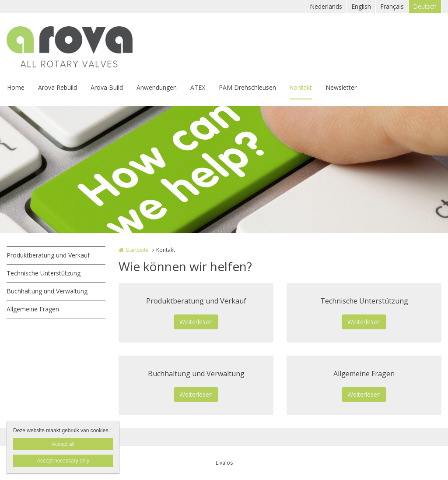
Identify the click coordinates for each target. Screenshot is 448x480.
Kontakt (301, 87)
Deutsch (425, 6)
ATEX (198, 87)
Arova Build (107, 87)
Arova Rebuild (58, 87)
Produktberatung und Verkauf (48, 255)
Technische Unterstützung (44, 273)
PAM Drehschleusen (247, 87)
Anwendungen (157, 87)
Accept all (63, 444)
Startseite (137, 250)
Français (392, 6)
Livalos (224, 463)
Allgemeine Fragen (33, 309)
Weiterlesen (196, 322)
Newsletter (341, 87)
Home (16, 87)
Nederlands (326, 6)
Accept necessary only (63, 461)
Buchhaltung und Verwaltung (47, 291)
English (361, 6)
